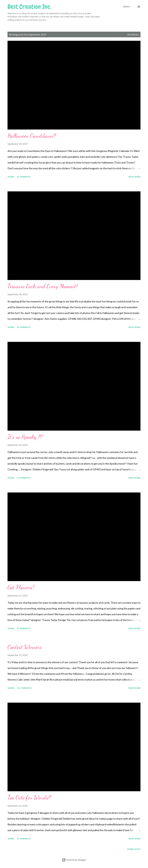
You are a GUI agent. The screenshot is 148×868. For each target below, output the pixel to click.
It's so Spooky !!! (25, 437)
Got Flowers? (21, 587)
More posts (134, 849)
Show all (133, 34)
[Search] (127, 7)
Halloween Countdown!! (32, 136)
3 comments (24, 839)
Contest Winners (25, 647)
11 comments (24, 688)
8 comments (24, 177)
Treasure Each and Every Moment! (42, 286)
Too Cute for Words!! (29, 797)
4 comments (24, 327)
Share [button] (11, 177)
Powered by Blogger (74, 860)
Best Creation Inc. (29, 7)
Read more (134, 177)
